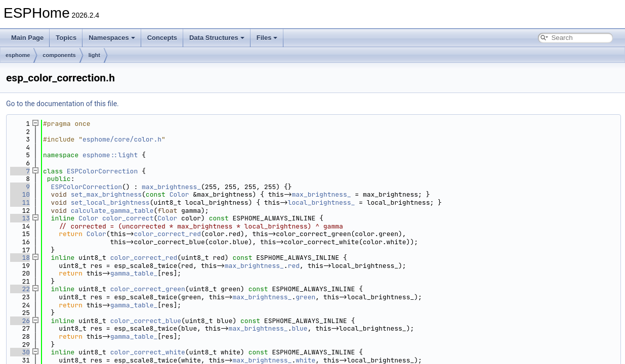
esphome (18, 55)
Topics (66, 38)
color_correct (128, 218)
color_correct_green (148, 289)
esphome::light (110, 155)
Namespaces (112, 38)
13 (20, 218)
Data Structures (217, 38)
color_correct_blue (146, 321)
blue (299, 328)
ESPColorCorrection (102, 171)
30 (20, 352)
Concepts (162, 38)
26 (20, 321)
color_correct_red (167, 234)
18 (20, 258)
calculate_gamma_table (112, 211)
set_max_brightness (106, 194)
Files (267, 38)
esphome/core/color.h (122, 139)
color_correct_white (148, 352)
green (305, 297)
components (59, 55)
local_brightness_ (322, 202)
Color (179, 194)
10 (20, 194)
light (94, 55)
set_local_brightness (110, 202)
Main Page (27, 38)
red (294, 266)
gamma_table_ (134, 273)
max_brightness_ (171, 187)
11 (20, 202)
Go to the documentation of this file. (62, 104)
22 (20, 289)
